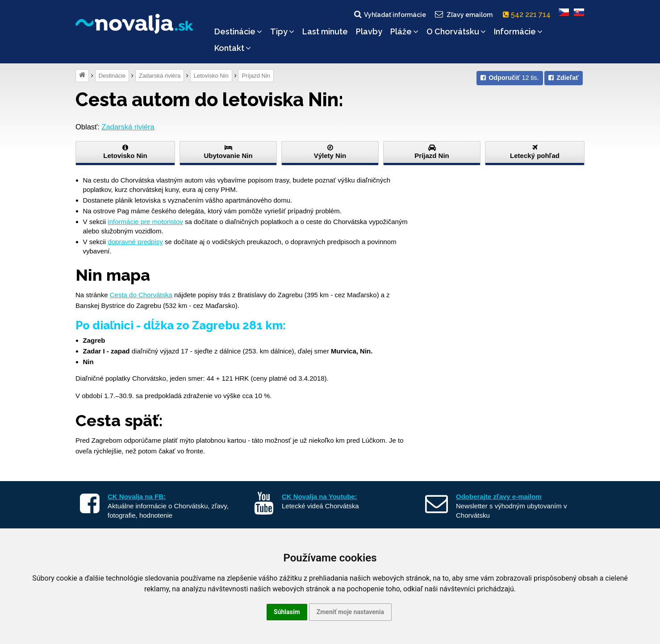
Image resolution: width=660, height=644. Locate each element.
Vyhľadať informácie (389, 14)
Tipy (282, 31)
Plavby (369, 31)
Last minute (325, 31)
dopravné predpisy (135, 242)
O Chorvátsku (456, 31)
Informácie (518, 31)
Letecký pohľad (535, 152)
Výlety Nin (330, 152)
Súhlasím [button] (287, 612)
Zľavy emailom (463, 14)
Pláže (404, 31)
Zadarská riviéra (160, 76)
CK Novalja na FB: (137, 497)
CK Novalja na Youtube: (320, 497)
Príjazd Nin (256, 76)
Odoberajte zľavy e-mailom (499, 497)
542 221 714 (528, 15)
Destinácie (238, 31)
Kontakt (233, 48)
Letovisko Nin (211, 76)
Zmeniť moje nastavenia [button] (350, 612)
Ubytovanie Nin (228, 152)
